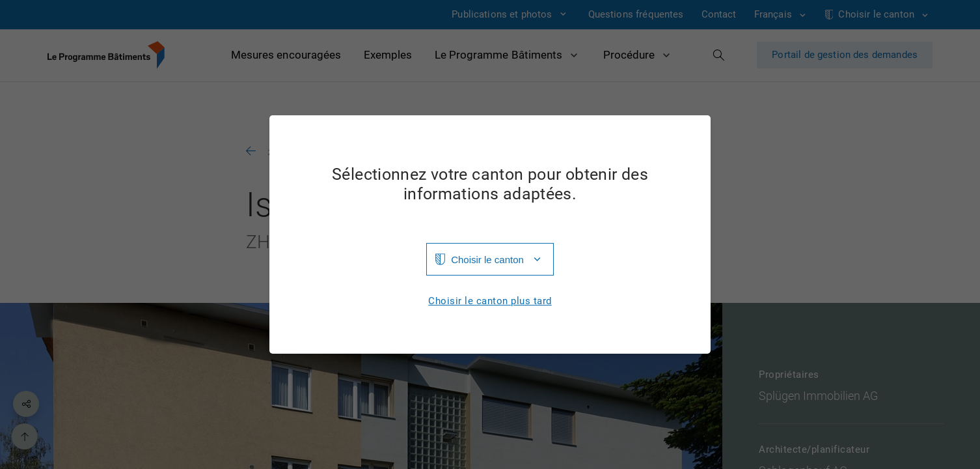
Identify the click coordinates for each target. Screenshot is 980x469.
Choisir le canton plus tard (490, 301)
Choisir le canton (487, 260)
